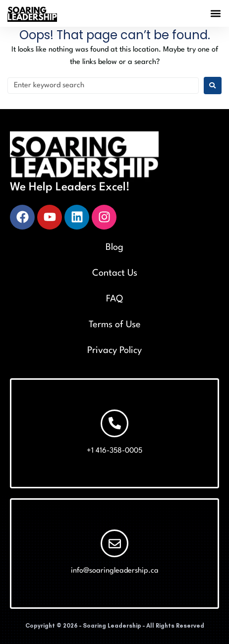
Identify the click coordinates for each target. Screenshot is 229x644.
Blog (114, 247)
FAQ (114, 299)
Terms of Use (115, 325)
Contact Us (115, 273)
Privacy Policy (114, 351)
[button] (216, 14)
